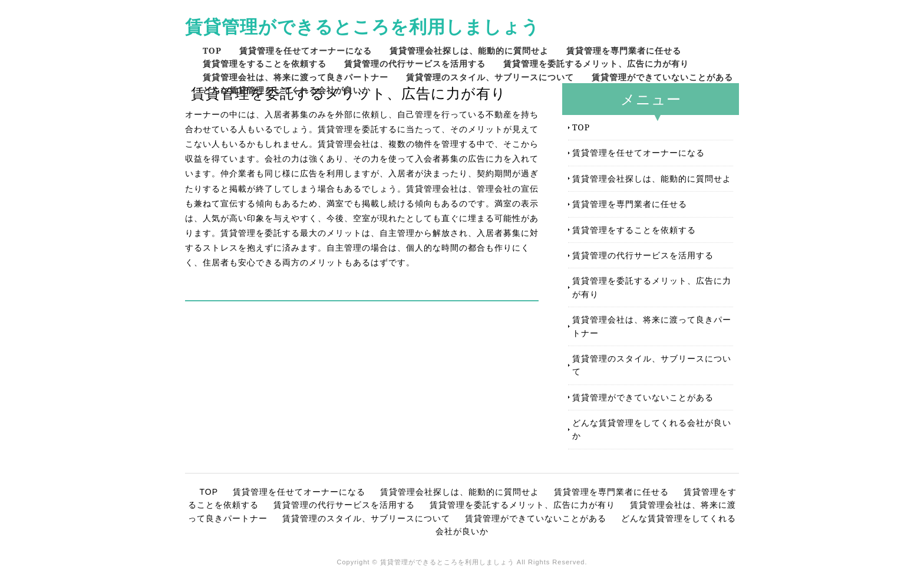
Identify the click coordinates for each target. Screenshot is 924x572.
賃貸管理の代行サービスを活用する (415, 63)
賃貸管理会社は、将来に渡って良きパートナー (296, 77)
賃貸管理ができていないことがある (662, 77)
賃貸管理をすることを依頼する (265, 63)
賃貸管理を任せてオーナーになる (306, 50)
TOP (212, 50)
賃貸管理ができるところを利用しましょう (362, 26)
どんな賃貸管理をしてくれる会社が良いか (287, 90)
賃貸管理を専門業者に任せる (624, 50)
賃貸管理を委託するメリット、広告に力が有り (596, 63)
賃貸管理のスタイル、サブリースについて (490, 77)
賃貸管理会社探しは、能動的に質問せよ (469, 50)
